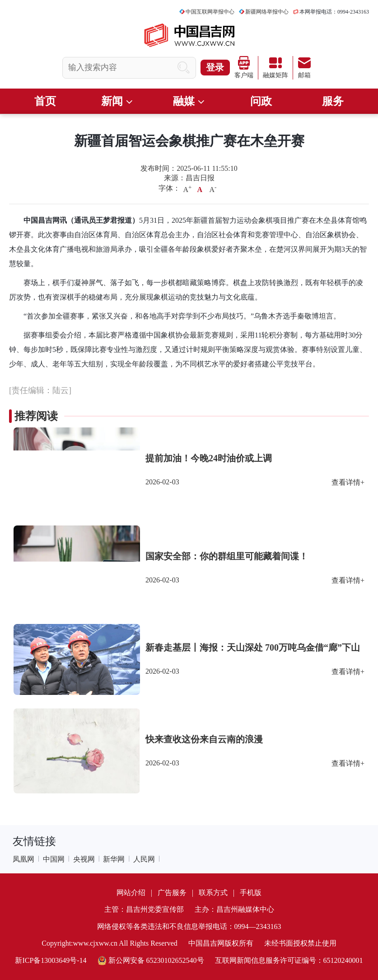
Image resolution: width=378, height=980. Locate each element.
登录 (215, 67)
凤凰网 (23, 859)
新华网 (114, 859)
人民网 (144, 859)
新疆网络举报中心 (267, 12)
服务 (333, 101)
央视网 (84, 859)
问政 (261, 101)
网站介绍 (131, 893)
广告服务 (172, 893)
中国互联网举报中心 (210, 12)
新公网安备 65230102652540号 (151, 961)
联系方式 (213, 893)
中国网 (54, 859)
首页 (45, 101)
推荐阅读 (36, 416)
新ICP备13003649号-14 (51, 960)
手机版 (251, 893)
